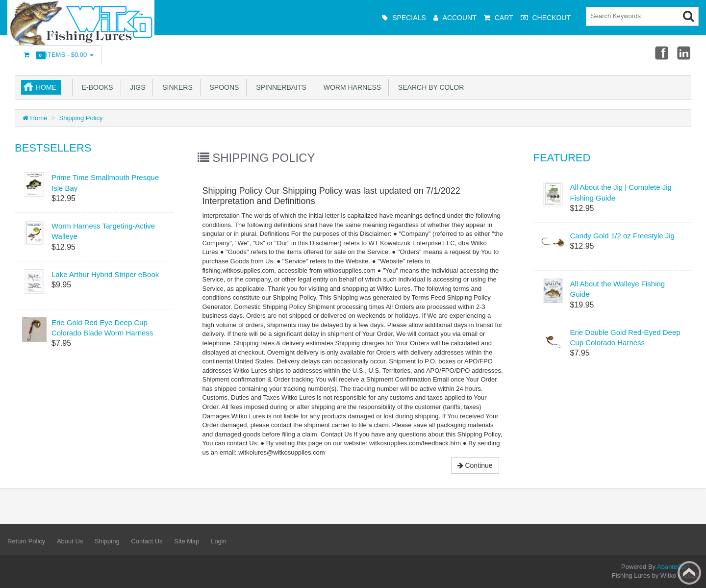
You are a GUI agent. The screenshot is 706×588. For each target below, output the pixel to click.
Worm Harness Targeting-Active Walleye (103, 231)
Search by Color (429, 87)
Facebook (661, 52)
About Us (70, 541)
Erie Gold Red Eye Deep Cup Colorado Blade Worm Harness (102, 328)
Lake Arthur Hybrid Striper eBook (105, 274)
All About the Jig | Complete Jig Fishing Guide (621, 192)
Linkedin (684, 52)
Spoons (223, 87)
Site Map (187, 541)
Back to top (689, 573)
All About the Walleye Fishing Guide (618, 289)
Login (219, 541)
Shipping (107, 541)
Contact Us (147, 541)
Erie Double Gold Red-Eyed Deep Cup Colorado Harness (625, 337)
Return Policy (26, 541)
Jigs (136, 87)
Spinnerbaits (279, 87)
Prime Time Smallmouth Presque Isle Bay (105, 182)
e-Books (96, 87)
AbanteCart (673, 567)
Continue (475, 465)
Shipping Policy (81, 118)
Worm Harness (350, 87)
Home (46, 87)
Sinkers (175, 87)
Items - (58, 55)
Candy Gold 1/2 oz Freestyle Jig (622, 236)
